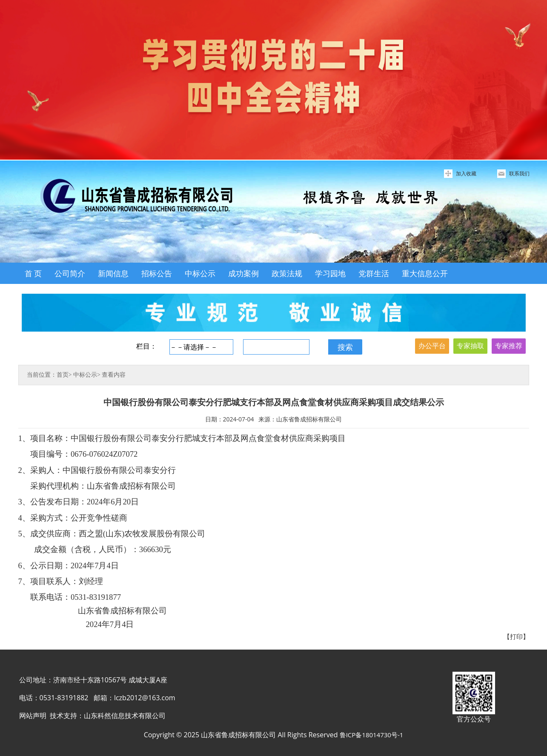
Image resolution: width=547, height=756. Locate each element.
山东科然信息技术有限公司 (125, 716)
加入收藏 (466, 173)
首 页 (33, 273)
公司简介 (70, 273)
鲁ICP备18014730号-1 (372, 735)
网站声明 (33, 716)
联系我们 (519, 173)
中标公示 (200, 273)
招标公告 (157, 273)
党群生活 (374, 273)
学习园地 (330, 273)
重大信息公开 (425, 273)
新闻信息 (113, 273)
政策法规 (287, 273)
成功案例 (243, 273)
